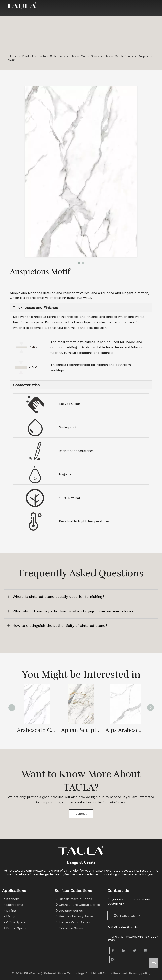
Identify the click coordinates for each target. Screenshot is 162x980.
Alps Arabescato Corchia (125, 730)
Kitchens (13, 899)
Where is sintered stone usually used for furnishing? (59, 597)
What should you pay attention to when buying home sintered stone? (73, 611)
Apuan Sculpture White (81, 730)
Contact (81, 814)
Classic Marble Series (75, 899)
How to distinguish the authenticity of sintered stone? (60, 625)
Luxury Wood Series (74, 922)
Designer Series (71, 911)
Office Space (16, 922)
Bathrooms (15, 905)
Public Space (16, 928)
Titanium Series (71, 928)
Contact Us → (127, 915)
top (154, 963)
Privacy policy (140, 973)
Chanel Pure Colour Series (79, 905)
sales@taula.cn (131, 927)
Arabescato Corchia (37, 730)
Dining (11, 911)
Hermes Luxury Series (76, 916)
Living (11, 916)
